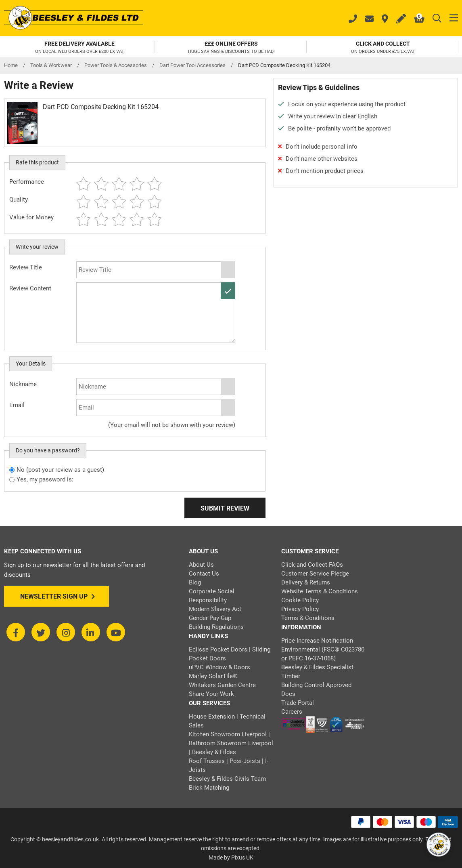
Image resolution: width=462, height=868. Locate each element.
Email (17, 405)
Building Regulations (216, 627)
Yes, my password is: (45, 479)
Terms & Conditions (308, 618)
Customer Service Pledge (315, 574)
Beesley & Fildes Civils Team (227, 779)
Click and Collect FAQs (312, 565)
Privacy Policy (300, 609)
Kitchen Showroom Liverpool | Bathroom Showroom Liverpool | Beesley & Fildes (231, 743)
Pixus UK (242, 857)
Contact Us (204, 574)
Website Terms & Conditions (320, 591)
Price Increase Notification (317, 641)
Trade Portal (298, 703)
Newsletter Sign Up (57, 597)
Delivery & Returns (306, 582)
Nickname (23, 384)
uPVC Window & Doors (220, 667)
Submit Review (225, 508)
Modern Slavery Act (215, 609)
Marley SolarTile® (213, 676)
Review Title (26, 267)
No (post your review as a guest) (60, 470)
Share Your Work (211, 694)
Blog (195, 582)
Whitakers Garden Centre (222, 685)
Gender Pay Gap (210, 618)
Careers (292, 712)
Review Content (30, 288)
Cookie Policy (300, 600)
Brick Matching (209, 788)
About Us (201, 565)
